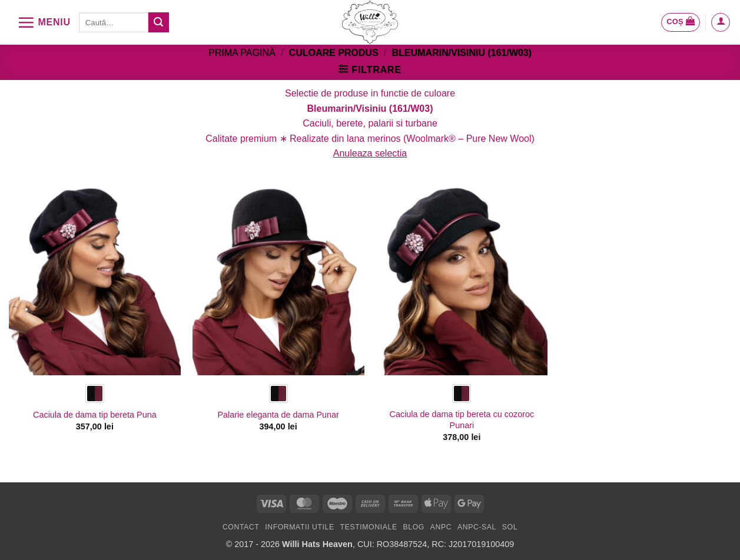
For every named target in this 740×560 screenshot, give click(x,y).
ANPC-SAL (477, 527)
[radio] (95, 394)
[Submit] (158, 22)
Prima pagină (242, 53)
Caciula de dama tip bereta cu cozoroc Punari (462, 420)
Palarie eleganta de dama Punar (278, 415)
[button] (44, 22)
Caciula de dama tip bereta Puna (95, 415)
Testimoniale (369, 527)
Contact (241, 527)
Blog (413, 527)
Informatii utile (300, 527)
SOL (510, 527)
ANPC (441, 527)
